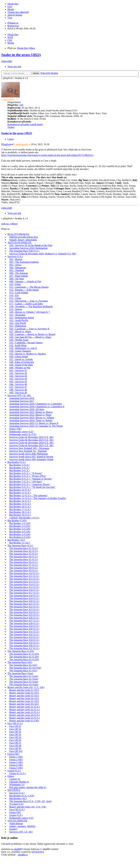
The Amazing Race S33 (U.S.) (24, 637)
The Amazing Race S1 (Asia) (24, 676)
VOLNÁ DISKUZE (17, 821)
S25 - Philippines (18, 326)
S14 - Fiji (14, 295)
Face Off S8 (15, 746)
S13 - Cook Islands (19, 293)
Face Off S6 (15, 740)
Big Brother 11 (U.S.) (20, 493)
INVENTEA (38, 852)
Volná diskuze (16, 823)
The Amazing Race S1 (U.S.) (24, 548)
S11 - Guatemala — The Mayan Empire (29, 287)
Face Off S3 (15, 732)
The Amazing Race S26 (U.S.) (24, 618)
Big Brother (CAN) (17, 520)
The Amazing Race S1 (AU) (23, 671)
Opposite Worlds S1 (19, 782)
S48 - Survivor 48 (18, 390)
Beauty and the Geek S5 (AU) (24, 701)
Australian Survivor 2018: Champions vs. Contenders (36, 404)
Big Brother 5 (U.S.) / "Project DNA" (28, 476)
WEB (10, 37)
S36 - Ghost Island (19, 356)
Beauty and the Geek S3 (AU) (24, 696)
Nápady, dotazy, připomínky (23, 240)
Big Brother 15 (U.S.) (20, 504)
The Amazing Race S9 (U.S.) (24, 571)
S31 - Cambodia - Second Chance (26, 343)
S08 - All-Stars (17, 279)
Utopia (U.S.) (14, 771)
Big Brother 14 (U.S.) (20, 501)
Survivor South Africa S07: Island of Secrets (31, 457)
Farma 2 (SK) (16, 760)
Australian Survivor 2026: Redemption (28, 248)
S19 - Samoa (16, 309)
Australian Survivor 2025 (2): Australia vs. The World (36, 426)
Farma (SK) (13, 754)
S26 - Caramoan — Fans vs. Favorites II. (30, 329)
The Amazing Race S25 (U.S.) (24, 615)
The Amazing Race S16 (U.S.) (24, 590)
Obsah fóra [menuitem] (13, 4)
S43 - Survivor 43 (18, 379)
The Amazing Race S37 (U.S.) (24, 648)
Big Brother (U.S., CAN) (22, 796)
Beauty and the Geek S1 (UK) (24, 721)
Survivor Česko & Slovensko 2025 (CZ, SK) (31, 445)
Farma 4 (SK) (16, 765)
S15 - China (15, 298)
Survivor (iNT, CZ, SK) (19, 395)
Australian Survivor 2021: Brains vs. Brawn (31, 412)
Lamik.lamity (8, 99)
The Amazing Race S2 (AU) (23, 665)
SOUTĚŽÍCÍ (14, 790)
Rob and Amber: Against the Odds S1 (28, 787)
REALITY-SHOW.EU (18, 234)
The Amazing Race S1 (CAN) (24, 654)
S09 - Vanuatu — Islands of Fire (25, 281)
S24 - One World (18, 323)
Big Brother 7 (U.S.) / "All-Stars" (26, 482)
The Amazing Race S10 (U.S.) (24, 573)
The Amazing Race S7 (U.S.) (24, 565)
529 (21, 105)
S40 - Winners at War (20, 368)
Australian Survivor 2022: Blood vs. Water (30, 415)
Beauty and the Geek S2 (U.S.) (25, 709)
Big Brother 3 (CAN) (20, 529)
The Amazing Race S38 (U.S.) (24, 251)
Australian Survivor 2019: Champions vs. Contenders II (37, 407)
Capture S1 (15, 779)
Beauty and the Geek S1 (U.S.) (25, 707)
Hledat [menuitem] (11, 9)
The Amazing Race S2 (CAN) (24, 657)
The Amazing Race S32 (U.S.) (24, 634)
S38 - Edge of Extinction (22, 362)
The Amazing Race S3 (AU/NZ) (25, 668)
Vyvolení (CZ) (16, 804)
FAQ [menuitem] (10, 7)
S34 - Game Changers (20, 351)
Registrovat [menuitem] (13, 26)
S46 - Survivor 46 (18, 384)
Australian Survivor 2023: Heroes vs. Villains (32, 418)
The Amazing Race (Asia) (20, 673)
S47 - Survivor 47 (18, 387)
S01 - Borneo (16, 259)
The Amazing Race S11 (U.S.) (24, 576)
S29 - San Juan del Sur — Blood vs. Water (30, 337)
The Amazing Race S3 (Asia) (24, 682)
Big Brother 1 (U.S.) (19, 465)
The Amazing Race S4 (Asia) (24, 684)
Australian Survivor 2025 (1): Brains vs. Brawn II (34, 423)
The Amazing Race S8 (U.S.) (24, 568)
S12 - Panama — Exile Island (24, 290)
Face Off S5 (15, 737)
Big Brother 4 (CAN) (20, 532)
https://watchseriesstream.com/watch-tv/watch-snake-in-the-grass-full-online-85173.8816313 (47, 155)
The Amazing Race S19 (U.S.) (24, 598)
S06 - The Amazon (19, 273)
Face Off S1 (15, 726)
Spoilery (13, 829)
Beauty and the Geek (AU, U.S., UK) (26, 687)
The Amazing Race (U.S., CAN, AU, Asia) (30, 801)
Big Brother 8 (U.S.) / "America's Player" (30, 484)
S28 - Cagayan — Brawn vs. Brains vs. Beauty (32, 334)
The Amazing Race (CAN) (21, 651)
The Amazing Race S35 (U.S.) (24, 643)
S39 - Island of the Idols (21, 365)
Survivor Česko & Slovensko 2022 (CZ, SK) (31, 437)
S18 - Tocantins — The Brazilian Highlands (31, 306)
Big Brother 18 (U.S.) (20, 512)
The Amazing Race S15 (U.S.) (24, 587)
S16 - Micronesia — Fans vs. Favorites (29, 301)
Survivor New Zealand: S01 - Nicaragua (29, 448)
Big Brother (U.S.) (17, 462)
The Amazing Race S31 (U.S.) (24, 632)
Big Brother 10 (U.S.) (20, 490)
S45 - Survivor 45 (18, 381)
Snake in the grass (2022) (21, 55)
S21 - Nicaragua (17, 315)
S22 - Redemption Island (22, 318)
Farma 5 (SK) (16, 768)
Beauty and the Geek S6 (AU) (24, 704)
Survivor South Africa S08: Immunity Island (31, 459)
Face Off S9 (15, 748)
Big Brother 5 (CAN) (20, 534)
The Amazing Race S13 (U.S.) (24, 582)
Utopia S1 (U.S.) (18, 773)
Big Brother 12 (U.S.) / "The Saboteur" (29, 495)
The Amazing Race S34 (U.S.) (24, 640)
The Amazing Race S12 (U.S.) (24, 579)
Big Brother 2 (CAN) (20, 526)
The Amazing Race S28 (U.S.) (24, 623)
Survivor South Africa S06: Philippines (29, 454)
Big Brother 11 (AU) (20, 543)
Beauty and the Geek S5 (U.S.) (25, 718)
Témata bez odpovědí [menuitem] (18, 12)
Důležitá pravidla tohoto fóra (24, 237)
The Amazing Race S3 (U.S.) (24, 554)
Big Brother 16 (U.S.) (20, 507)
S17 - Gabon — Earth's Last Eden (26, 304)
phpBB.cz (23, 855)
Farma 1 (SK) (16, 757)
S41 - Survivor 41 (18, 370)
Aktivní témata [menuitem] (15, 15)
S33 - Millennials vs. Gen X (23, 348)
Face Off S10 (16, 751)
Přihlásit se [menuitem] (13, 23)
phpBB (18, 849)
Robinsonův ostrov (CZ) (21, 432)
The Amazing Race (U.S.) (20, 545)
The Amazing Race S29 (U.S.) (24, 626)
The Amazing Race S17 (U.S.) (24, 593)
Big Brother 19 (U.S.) (20, 515)
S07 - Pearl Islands (19, 276)
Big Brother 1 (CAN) (20, 523)
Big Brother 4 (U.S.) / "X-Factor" (26, 473)
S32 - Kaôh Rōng (18, 345)
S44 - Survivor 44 (18, 376)
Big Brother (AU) (16, 540)
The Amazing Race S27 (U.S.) (24, 621)
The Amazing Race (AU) (20, 662)
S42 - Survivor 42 (18, 373)
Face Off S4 (15, 735)
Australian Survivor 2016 (22, 398)
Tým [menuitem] (10, 18)
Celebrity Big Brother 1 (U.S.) (24, 518)
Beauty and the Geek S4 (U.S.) (25, 715)
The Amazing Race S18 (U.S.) (24, 596)
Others (11, 776)
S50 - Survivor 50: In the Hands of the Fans (31, 245)
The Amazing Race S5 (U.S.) (24, 559)
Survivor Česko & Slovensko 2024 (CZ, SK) (31, 443)
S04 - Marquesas (18, 268)
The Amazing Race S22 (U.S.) (24, 607)
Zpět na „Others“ (10, 224)
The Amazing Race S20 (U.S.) (24, 601)
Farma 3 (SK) (16, 762)
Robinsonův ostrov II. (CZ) (23, 434)
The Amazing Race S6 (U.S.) (24, 562)
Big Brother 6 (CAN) (20, 537)
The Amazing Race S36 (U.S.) (24, 646)
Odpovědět (7, 61)
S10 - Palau (15, 284)
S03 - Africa (15, 265)
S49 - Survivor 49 (18, 393)
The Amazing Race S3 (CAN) (24, 659)
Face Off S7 (15, 743)
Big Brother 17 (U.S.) (20, 509)
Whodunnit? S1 (17, 785)
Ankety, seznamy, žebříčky (22, 826)
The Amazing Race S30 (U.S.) (24, 629)
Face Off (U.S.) (15, 723)
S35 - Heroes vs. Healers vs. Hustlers (28, 354)
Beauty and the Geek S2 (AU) (24, 693)
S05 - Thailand (17, 270)
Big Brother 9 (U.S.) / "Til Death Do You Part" (32, 487)
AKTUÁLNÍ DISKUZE (19, 243)
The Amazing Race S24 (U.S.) (24, 612)
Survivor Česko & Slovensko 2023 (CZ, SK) (31, 440)
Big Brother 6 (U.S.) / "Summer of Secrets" (31, 479)
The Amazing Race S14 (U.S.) (24, 584)
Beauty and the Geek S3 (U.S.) (25, 712)
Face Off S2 (15, 729)
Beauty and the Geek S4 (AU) (24, 698)
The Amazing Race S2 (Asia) (24, 679)
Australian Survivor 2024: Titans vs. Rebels (31, 420)
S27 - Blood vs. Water (20, 331)
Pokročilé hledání (49, 73)
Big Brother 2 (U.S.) (19, 468)
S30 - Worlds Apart (19, 340)
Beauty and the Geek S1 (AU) (24, 690)
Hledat (36, 73)
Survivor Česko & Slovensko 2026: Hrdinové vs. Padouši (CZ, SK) (43, 254)
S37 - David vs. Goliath (21, 359)
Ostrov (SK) (15, 429)
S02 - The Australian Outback (24, 262)
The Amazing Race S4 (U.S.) (24, 557)
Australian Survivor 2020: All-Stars (27, 409)
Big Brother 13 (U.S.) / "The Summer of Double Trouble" (38, 498)
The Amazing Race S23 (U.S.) (24, 609)
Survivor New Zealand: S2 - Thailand (28, 451)
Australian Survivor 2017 (22, 401)
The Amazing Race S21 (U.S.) (24, 604)
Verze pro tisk (14, 66)
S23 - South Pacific (19, 320)
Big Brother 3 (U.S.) (19, 470)
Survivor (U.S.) (15, 256)
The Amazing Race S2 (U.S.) (24, 551)
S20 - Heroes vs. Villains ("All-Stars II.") (30, 312)
